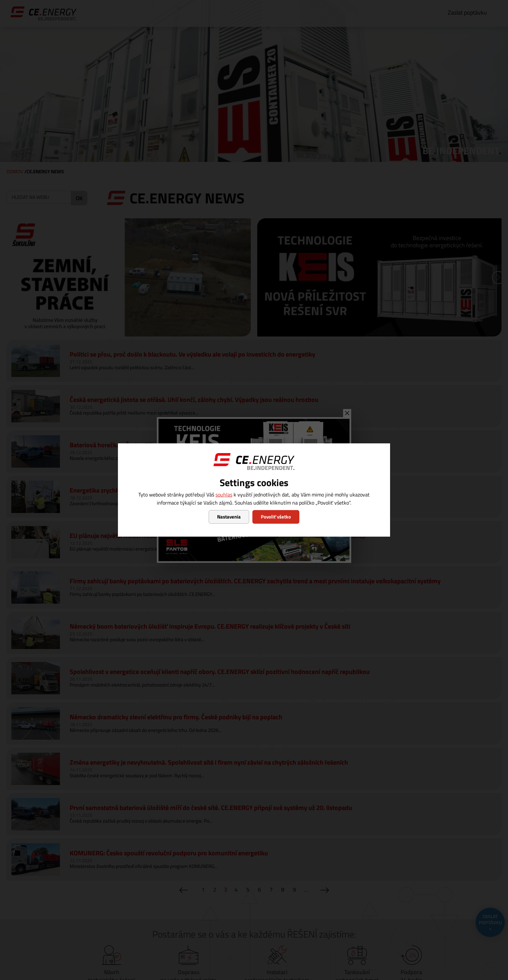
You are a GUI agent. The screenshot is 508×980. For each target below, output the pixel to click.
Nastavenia (229, 517)
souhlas (224, 495)
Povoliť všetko (276, 517)
